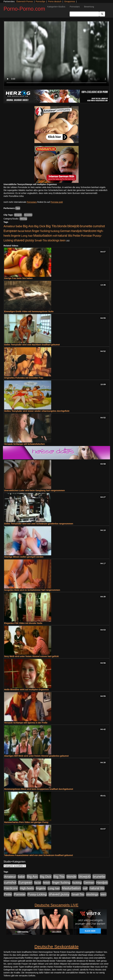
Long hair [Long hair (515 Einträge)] (27, 236)
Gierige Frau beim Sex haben (18, 278)
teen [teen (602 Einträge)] (63, 240)
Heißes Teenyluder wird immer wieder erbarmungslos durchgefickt (37, 411)
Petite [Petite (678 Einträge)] (76, 236)
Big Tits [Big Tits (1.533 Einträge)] (51, 226)
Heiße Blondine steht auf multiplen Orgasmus (26, 690)
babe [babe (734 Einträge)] (19, 226)
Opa (18, 208)
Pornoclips (40, 1)
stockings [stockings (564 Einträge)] (53, 240)
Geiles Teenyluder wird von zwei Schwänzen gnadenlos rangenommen (39, 524)
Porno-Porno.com (24, 9)
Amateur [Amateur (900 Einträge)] (9, 226)
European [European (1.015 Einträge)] (10, 231)
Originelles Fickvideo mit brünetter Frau (24, 378)
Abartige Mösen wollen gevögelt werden (24, 557)
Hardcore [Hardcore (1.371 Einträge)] (89, 231)
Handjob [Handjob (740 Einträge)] (76, 231)
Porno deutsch (55, 1)
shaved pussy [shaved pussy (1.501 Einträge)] (24, 240)
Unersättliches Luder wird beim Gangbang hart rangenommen (34, 490)
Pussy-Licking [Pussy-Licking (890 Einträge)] (37, 894)
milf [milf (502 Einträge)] (55, 236)
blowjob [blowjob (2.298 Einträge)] (73, 226)
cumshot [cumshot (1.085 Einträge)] (99, 226)
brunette (28, 215)
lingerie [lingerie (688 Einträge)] (16, 236)
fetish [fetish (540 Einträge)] (28, 231)
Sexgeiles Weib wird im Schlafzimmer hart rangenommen (32, 590)
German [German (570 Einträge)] (65, 231)
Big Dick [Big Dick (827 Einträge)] (40, 226)
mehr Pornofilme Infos (14, 196)
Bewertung (89, 7)
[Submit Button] (102, 14)
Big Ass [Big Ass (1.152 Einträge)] (28, 226)
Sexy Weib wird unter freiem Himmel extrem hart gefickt (31, 656)
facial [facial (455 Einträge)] (21, 231)
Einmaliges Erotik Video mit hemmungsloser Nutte (29, 311)
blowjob (18, 215)
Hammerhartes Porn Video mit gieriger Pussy (26, 822)
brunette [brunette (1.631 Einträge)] (86, 226)
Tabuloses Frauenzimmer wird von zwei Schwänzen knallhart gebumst (38, 855)
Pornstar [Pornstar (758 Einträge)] (86, 236)
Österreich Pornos (24, 1)
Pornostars (75, 7)
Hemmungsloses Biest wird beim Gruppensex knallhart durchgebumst (39, 789)
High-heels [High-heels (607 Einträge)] (27, 888)
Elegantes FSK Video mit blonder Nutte (23, 623)
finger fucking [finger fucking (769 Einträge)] (41, 231)
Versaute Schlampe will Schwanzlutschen (24, 444)
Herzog (23, 219)
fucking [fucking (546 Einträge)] (55, 231)
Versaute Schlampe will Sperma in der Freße (26, 723)
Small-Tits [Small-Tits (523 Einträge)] (41, 240)
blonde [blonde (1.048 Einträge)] (62, 226)
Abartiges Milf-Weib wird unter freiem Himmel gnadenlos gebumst (36, 756)
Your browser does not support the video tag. (56, 54)
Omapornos (70, 1)
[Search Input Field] (84, 14)
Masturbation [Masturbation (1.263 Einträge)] (43, 236)
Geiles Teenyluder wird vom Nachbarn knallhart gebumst (32, 345)
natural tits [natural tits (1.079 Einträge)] (65, 236)
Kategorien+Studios (56, 7)
